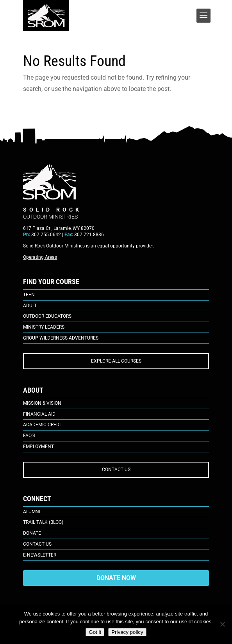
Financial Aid (39, 414)
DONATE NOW (116, 578)
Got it (95, 632)
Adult (30, 306)
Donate (32, 533)
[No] (222, 624)
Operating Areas (40, 257)
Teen (29, 295)
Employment (38, 447)
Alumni (32, 512)
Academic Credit (43, 425)
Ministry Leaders (44, 327)
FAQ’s (29, 436)
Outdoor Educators (47, 316)
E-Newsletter (40, 555)
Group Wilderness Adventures (61, 338)
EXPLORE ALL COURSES (116, 361)
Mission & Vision (42, 403)
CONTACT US (116, 470)
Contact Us (37, 544)
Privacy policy (127, 632)
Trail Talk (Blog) (43, 522)
